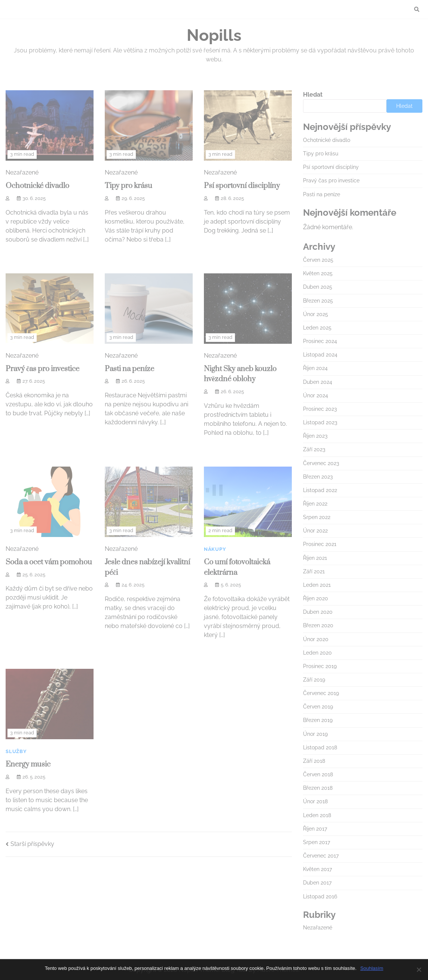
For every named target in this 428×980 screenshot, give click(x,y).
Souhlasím (372, 968)
